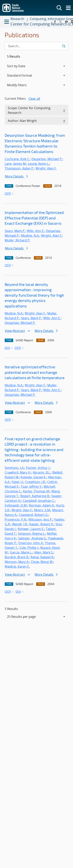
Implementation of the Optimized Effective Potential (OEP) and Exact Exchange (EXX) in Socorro (34, 218)
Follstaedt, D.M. (16, 505)
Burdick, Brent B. (17, 557)
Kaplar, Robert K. (42, 524)
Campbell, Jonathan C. (39, 501)
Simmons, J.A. (15, 468)
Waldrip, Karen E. (17, 566)
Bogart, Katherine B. (35, 496)
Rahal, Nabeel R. (42, 557)
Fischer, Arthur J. (38, 468)
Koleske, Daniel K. (33, 477)
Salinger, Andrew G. (32, 538)
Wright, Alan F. (46, 168)
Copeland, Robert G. (34, 515)
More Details (16, 176)
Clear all (34, 99)
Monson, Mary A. (17, 562)
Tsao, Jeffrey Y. (31, 487)
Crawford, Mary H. (18, 472)
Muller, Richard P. (18, 240)
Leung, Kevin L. (39, 164)
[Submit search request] (64, 46)
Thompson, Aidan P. (19, 168)
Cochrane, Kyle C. (17, 159)
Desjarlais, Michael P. (47, 159)
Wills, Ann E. (36, 231)
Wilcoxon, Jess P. (40, 519)
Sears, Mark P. (15, 231)
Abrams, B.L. (42, 472)
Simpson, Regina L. (32, 534)
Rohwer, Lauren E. (31, 529)
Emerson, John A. (31, 543)
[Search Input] (36, 46)
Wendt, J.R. (20, 524)
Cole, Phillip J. (29, 548)
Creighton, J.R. (36, 482)
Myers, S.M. (42, 510)
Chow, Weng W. (42, 562)
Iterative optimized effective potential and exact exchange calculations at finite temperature (35, 372)
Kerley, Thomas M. (36, 491)
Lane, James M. (15, 164)
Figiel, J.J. (18, 482)
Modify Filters (22, 85)
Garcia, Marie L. (21, 552)
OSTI (9, 193)
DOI (9, 348)
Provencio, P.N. (16, 519)
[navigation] (36, 617)
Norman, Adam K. (42, 505)
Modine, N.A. (30, 236)
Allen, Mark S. (44, 552)
